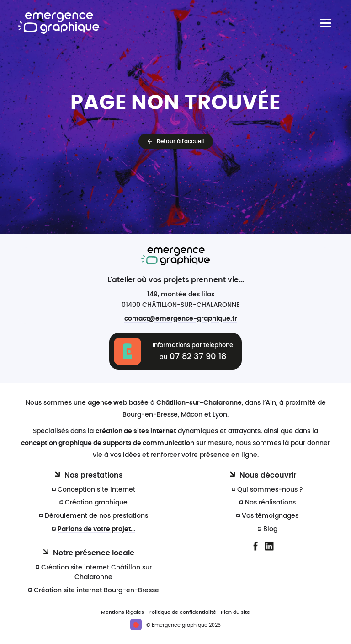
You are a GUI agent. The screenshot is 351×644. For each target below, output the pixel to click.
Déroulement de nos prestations (96, 516)
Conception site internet (96, 490)
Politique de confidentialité (182, 612)
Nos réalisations (270, 502)
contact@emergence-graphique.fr (181, 319)
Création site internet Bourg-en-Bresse (96, 590)
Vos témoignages (270, 516)
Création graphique (96, 502)
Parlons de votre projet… (96, 529)
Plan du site (235, 612)
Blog (270, 529)
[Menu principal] (326, 23)
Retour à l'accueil (180, 141)
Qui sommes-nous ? (270, 490)
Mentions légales (122, 612)
